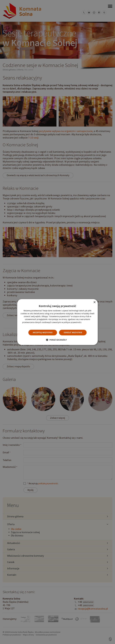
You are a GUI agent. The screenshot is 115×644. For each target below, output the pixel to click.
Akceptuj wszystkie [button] (43, 332)
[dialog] (57, 322)
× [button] (94, 302)
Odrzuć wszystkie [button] (73, 332)
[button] (57, 340)
